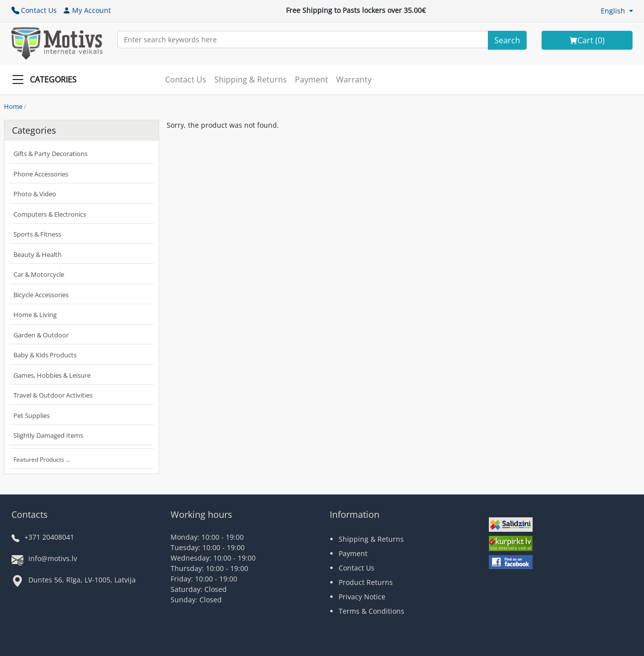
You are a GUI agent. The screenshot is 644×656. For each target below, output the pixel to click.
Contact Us (34, 10)
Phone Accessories (41, 174)
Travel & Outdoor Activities (53, 395)
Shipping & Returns (251, 80)
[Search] (507, 40)
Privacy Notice (362, 597)
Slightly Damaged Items (48, 435)
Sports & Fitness (37, 234)
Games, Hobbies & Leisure (52, 375)
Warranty (354, 80)
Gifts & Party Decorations (50, 154)
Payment (312, 80)
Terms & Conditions (371, 611)
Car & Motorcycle (39, 274)
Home (13, 106)
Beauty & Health (38, 254)
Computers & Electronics (50, 214)
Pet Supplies (32, 415)
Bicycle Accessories (41, 295)
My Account (87, 10)
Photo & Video (35, 194)
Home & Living (35, 315)
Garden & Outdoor (41, 335)
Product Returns (366, 582)
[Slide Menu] (47, 80)
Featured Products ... (42, 459)
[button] (617, 11)
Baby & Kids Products (45, 355)
